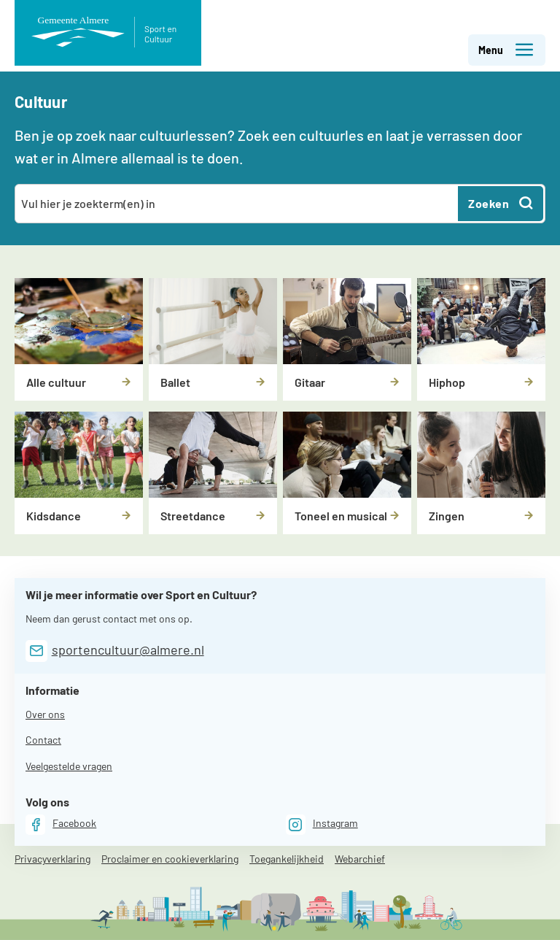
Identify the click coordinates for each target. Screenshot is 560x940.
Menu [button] (506, 50)
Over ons (45, 714)
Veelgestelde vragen (69, 766)
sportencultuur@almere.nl (128, 650)
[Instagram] (322, 824)
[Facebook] (61, 824)
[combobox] (237, 204)
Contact (43, 740)
